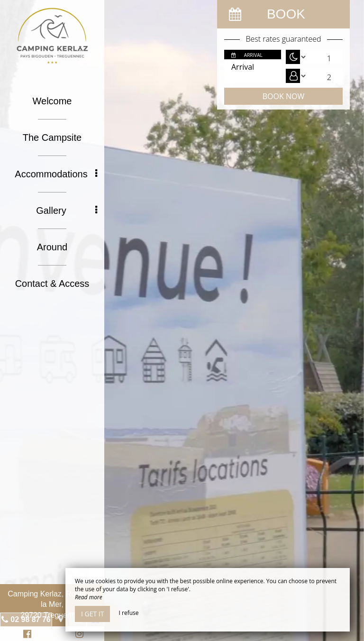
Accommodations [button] (56, 174)
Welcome (52, 101)
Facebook (26, 635)
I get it (92, 614)
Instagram (78, 635)
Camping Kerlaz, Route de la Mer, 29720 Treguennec (52, 604)
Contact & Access (52, 284)
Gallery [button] (67, 211)
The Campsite (52, 137)
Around (52, 247)
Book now (283, 96)
